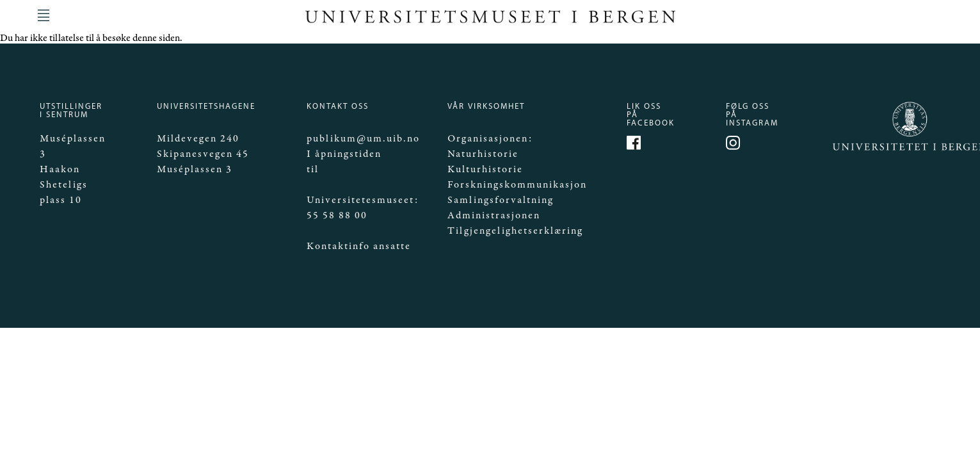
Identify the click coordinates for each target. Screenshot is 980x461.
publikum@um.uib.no (363, 139)
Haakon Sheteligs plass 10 (64, 185)
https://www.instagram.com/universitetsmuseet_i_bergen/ (735, 145)
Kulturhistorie (485, 169)
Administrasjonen (494, 215)
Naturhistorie (483, 154)
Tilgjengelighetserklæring (515, 231)
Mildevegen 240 (198, 139)
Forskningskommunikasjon (517, 185)
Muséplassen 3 (195, 169)
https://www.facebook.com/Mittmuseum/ (636, 145)
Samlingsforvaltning (501, 200)
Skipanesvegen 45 (203, 154)
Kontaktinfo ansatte (359, 246)
